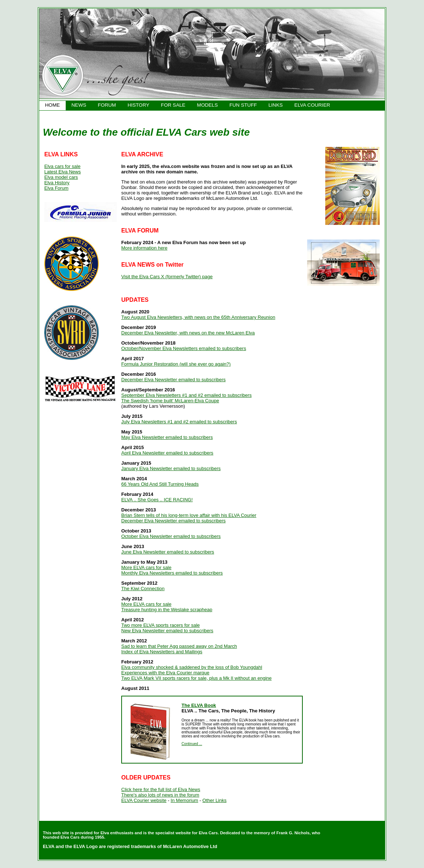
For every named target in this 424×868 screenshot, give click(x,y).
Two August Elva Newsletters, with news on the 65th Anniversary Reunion (198, 317)
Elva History (57, 183)
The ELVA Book (199, 705)
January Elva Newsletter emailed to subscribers (171, 468)
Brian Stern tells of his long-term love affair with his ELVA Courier (189, 515)
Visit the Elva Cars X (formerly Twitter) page (167, 277)
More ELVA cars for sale (146, 567)
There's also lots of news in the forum (160, 795)
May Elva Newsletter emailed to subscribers (167, 437)
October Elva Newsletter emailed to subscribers (171, 536)
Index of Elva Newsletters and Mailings (162, 652)
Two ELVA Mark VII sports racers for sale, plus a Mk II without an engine (196, 678)
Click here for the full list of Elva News (161, 789)
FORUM (107, 105)
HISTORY (138, 105)
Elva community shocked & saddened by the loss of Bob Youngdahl (192, 667)
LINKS (276, 105)
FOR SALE (173, 105)
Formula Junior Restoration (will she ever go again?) (176, 364)
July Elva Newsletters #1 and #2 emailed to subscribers (179, 422)
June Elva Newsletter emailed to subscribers (168, 552)
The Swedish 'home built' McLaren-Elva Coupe (170, 401)
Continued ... (192, 744)
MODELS (207, 105)
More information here (144, 248)
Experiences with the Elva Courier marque (165, 673)
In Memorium (184, 800)
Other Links (215, 800)
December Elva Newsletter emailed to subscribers (174, 380)
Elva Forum (56, 188)
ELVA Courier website (144, 800)
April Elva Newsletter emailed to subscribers (167, 453)
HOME (52, 105)
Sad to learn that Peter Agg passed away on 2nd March (179, 646)
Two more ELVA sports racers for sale (160, 625)
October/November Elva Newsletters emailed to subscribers (184, 348)
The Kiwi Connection (143, 589)
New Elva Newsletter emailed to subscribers (167, 631)
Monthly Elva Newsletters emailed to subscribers (172, 573)
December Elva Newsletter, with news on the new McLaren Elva (188, 333)
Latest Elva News (62, 172)
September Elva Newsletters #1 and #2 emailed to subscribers (186, 395)
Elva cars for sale (62, 166)
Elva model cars (61, 177)
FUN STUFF (243, 105)
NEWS (79, 105)
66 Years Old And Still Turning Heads (160, 484)
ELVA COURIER (312, 105)
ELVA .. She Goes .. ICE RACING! (157, 500)
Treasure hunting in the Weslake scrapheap (167, 610)
